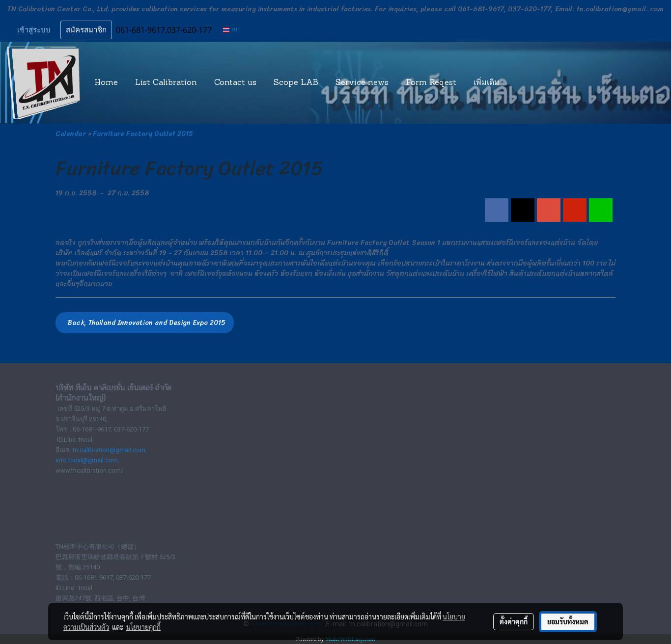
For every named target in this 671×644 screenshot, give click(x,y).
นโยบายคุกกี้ (143, 627)
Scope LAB (296, 83)
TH (230, 30)
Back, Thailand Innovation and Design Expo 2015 (145, 323)
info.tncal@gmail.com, (87, 460)
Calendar (71, 134)
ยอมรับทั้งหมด (568, 621)
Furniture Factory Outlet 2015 (143, 134)
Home (106, 83)
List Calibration (166, 83)
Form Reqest (431, 83)
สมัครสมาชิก (86, 30)
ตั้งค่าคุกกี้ (514, 621)
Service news (362, 83)
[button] (517, 83)
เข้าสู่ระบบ (34, 30)
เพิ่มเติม (487, 83)
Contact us (235, 83)
